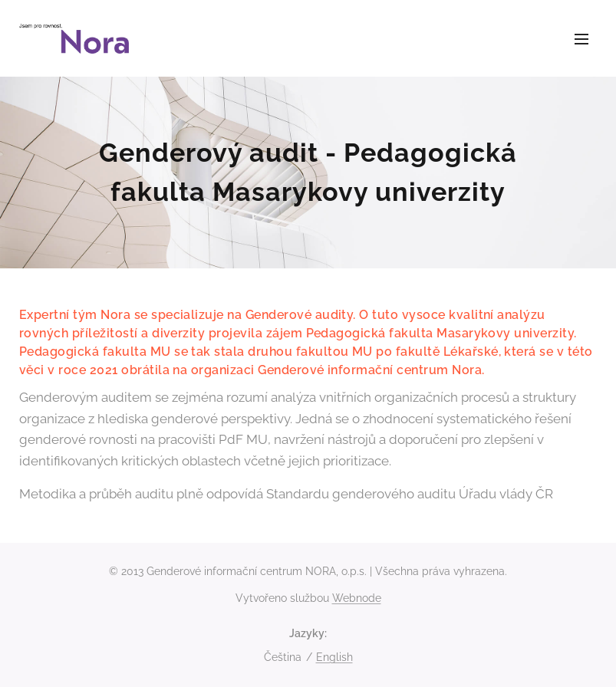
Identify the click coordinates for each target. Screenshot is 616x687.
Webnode (357, 598)
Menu (581, 39)
